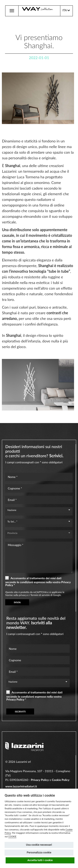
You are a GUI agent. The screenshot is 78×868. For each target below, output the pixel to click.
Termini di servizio (40, 595)
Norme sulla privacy (16, 595)
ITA (66, 10)
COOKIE (12, 837)
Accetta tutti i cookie (40, 860)
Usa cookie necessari (39, 845)
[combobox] (39, 510)
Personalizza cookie (39, 852)
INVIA (17, 602)
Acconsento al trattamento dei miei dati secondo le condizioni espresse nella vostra (38, 581)
